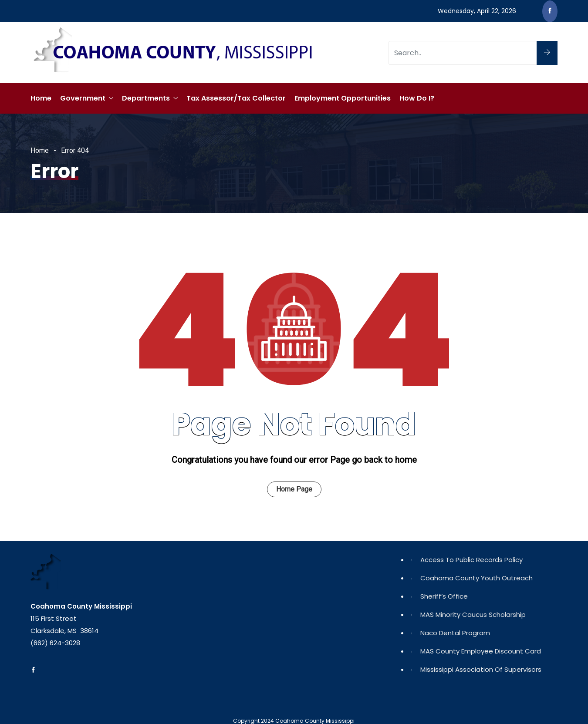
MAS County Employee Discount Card (481, 651)
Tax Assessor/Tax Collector (236, 98)
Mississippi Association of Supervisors (481, 669)
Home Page (294, 489)
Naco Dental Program (455, 633)
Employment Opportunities (343, 98)
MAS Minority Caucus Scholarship (473, 615)
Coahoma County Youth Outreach (476, 578)
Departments (146, 98)
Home (41, 98)
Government (83, 98)
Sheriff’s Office (444, 596)
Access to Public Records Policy (471, 560)
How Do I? (417, 98)
